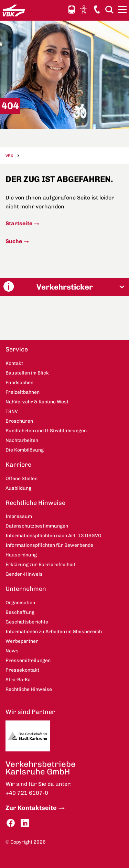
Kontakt (97, 9)
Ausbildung (18, 488)
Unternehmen (26, 589)
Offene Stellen (21, 479)
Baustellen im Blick (27, 373)
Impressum (19, 516)
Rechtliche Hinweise (35, 503)
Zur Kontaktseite (31, 808)
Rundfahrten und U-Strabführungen (46, 431)
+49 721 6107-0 (27, 793)
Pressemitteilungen (28, 660)
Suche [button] (109, 9)
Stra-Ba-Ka (18, 680)
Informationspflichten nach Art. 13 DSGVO (53, 536)
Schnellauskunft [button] (72, 10)
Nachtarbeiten (22, 440)
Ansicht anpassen (85, 9)
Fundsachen (19, 383)
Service (17, 349)
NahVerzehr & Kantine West (37, 402)
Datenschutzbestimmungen (37, 526)
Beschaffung (20, 612)
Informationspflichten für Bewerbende (49, 545)
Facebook (11, 823)
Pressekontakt (22, 670)
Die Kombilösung (25, 450)
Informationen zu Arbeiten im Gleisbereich (54, 632)
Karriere (18, 465)
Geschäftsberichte (27, 622)
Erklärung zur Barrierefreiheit (40, 565)
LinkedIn (25, 823)
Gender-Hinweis (24, 574)
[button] (64, 287)
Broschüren (19, 421)
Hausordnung (21, 555)
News (12, 651)
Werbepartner (22, 641)
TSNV (12, 411)
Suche (14, 241)
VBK (9, 156)
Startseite (19, 223)
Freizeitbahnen (23, 392)
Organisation (20, 603)
